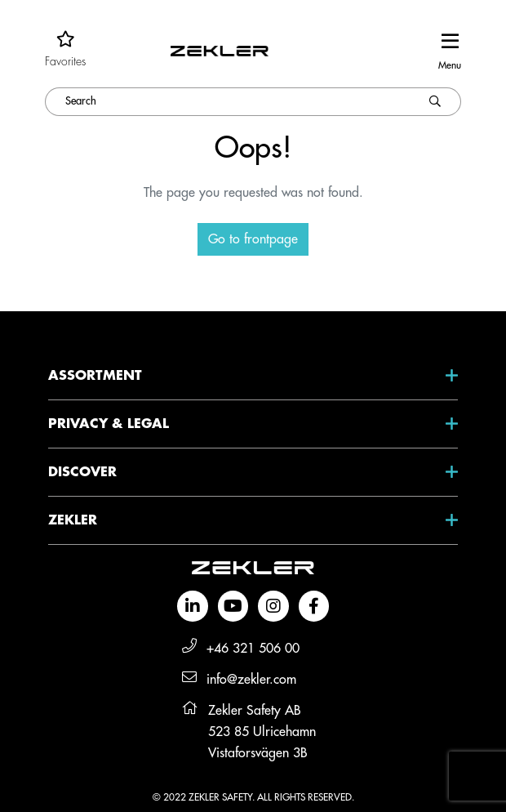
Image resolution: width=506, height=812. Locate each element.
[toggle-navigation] (450, 50)
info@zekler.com (251, 680)
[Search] (227, 102)
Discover (82, 472)
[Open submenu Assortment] (435, 376)
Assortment (95, 376)
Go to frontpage (253, 239)
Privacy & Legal (109, 424)
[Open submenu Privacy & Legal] (435, 424)
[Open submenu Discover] (435, 472)
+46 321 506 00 (253, 649)
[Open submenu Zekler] (435, 520)
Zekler (73, 520)
